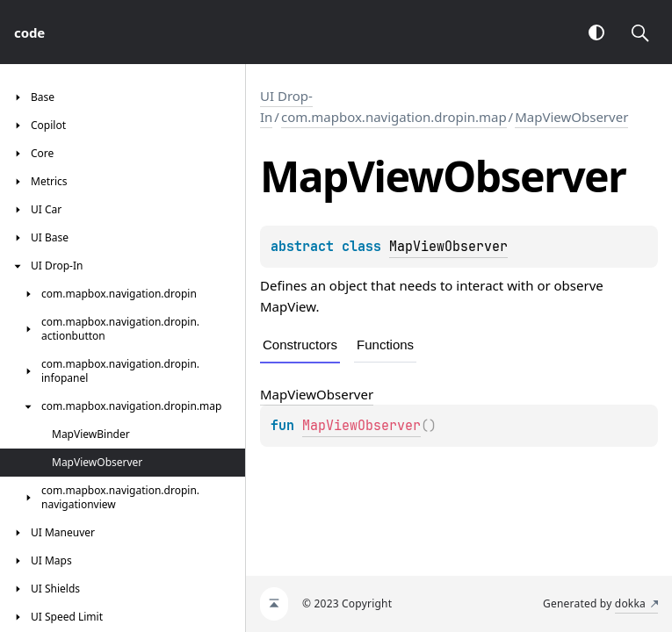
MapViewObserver (571, 117)
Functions (385, 345)
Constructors (300, 345)
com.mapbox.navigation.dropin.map (394, 117)
